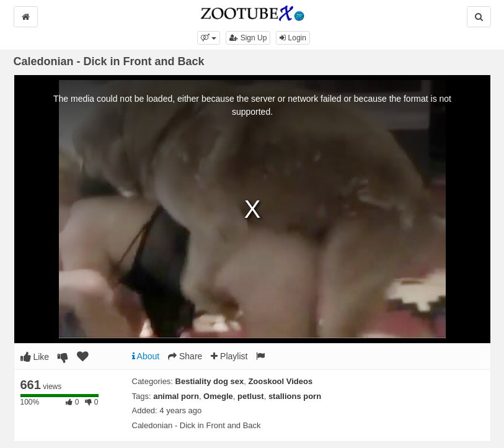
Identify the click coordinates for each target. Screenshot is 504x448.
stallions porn (295, 396)
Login (293, 38)
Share (185, 356)
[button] (209, 38)
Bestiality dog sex (210, 381)
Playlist (229, 356)
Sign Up (248, 38)
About (146, 356)
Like (35, 357)
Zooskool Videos (280, 381)
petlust (251, 396)
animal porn (176, 396)
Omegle (218, 396)
